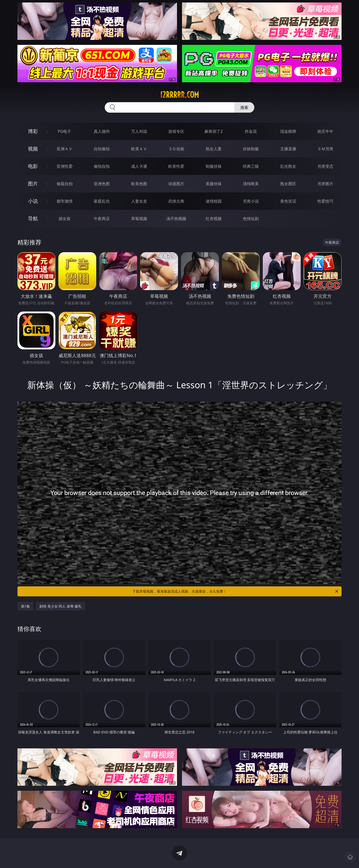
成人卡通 (139, 166)
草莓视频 (139, 219)
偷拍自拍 (102, 166)
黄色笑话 (288, 201)
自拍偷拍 (102, 149)
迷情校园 (214, 201)
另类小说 (251, 201)
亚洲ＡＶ (65, 149)
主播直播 (288, 149)
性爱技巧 (325, 201)
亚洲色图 (102, 184)
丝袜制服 (251, 149)
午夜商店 (102, 219)
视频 (33, 149)
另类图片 (325, 184)
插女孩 (65, 219)
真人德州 (102, 131)
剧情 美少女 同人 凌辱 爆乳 (60, 606)
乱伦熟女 (288, 166)
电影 (33, 166)
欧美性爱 (176, 166)
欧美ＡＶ (139, 149)
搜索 (244, 107)
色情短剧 (251, 219)
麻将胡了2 (214, 131)
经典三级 (251, 166)
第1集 (25, 606)
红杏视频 (214, 219)
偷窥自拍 (65, 184)
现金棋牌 (288, 131)
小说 (33, 201)
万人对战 (139, 131)
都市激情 (65, 201)
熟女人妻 (214, 149)
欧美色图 (139, 184)
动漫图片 (176, 184)
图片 (33, 184)
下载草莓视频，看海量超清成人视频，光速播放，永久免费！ (236, 591)
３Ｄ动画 (176, 149)
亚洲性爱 (65, 166)
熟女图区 (288, 184)
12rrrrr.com (179, 95)
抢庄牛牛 (325, 131)
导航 (33, 218)
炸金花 (251, 131)
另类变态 (325, 166)
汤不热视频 (176, 219)
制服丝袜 (214, 166)
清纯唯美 (251, 184)
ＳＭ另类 (325, 149)
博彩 (33, 131)
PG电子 (64, 131)
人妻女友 (139, 201)
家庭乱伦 (102, 201)
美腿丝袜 (214, 184)
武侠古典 (176, 201)
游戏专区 (176, 131)
